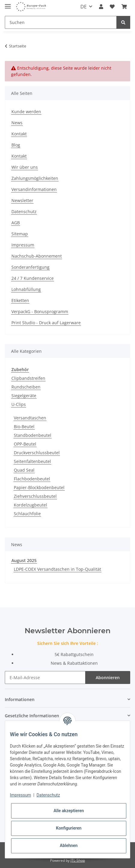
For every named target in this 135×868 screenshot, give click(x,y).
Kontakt (19, 134)
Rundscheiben (26, 387)
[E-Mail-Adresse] (45, 677)
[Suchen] (61, 22)
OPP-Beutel (25, 444)
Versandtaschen (30, 418)
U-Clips (19, 404)
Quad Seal (24, 470)
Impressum (23, 245)
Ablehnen (69, 845)
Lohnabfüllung (26, 289)
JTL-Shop (78, 860)
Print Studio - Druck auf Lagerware (46, 323)
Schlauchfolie (27, 514)
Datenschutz (24, 212)
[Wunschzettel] (112, 7)
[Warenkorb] (124, 7)
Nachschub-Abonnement (37, 256)
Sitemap (20, 234)
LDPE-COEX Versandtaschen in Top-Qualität (57, 569)
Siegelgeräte (24, 396)
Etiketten (20, 300)
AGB (16, 223)
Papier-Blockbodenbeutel (39, 487)
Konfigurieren (69, 828)
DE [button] (84, 7)
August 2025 (24, 560)
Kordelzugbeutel (30, 505)
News (17, 123)
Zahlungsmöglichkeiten (35, 178)
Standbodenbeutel (33, 435)
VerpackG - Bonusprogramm (40, 312)
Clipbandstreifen (28, 378)
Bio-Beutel (24, 426)
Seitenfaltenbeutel (32, 461)
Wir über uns (25, 167)
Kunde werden (26, 112)
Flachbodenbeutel (32, 479)
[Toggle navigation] (8, 4)
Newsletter (22, 200)
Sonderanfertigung (30, 267)
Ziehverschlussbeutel (35, 496)
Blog (16, 145)
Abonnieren (108, 677)
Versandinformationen (34, 189)
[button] (101, 7)
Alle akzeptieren (69, 811)
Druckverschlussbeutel (37, 453)
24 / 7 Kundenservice (33, 278)
